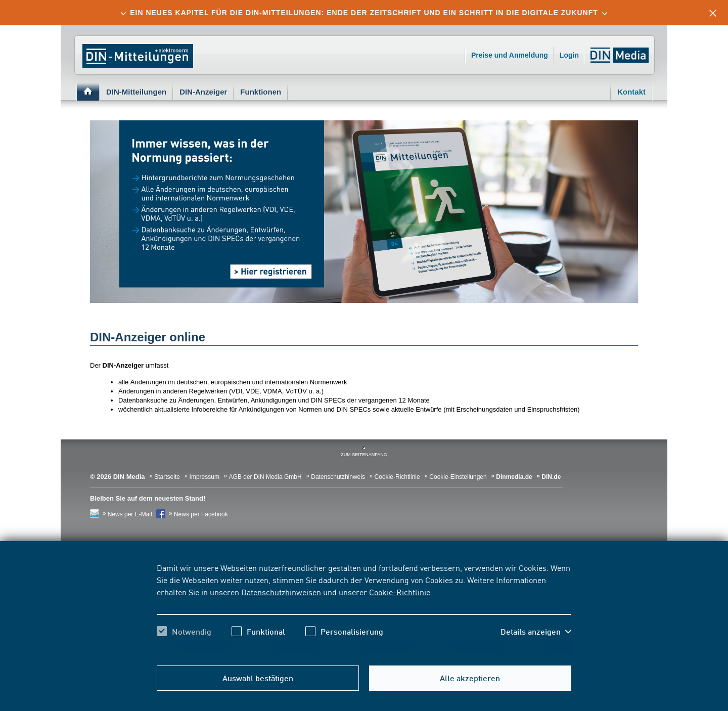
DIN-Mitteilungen (136, 92)
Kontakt (631, 92)
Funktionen (261, 92)
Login (569, 55)
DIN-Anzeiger (203, 92)
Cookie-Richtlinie (400, 592)
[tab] (364, 13)
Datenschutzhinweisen (281, 592)
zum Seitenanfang (364, 455)
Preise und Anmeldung (510, 55)
